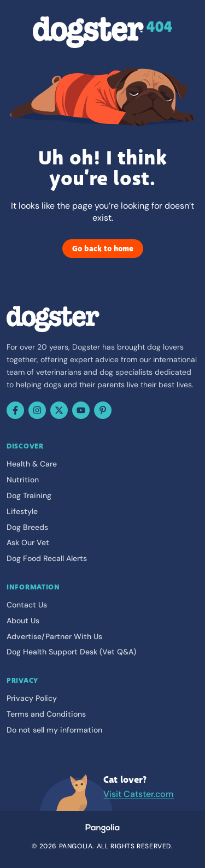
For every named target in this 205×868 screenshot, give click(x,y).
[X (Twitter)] (59, 410)
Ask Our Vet (28, 542)
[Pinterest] (103, 410)
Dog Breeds (27, 527)
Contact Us (27, 605)
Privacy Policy (32, 698)
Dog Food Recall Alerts (47, 558)
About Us (23, 621)
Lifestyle (22, 511)
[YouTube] (81, 410)
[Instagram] (37, 410)
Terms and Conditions (46, 714)
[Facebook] (15, 410)
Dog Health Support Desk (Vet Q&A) (71, 652)
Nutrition (23, 480)
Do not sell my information (54, 730)
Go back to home (103, 249)
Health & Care (32, 464)
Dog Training (29, 495)
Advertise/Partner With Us (54, 636)
